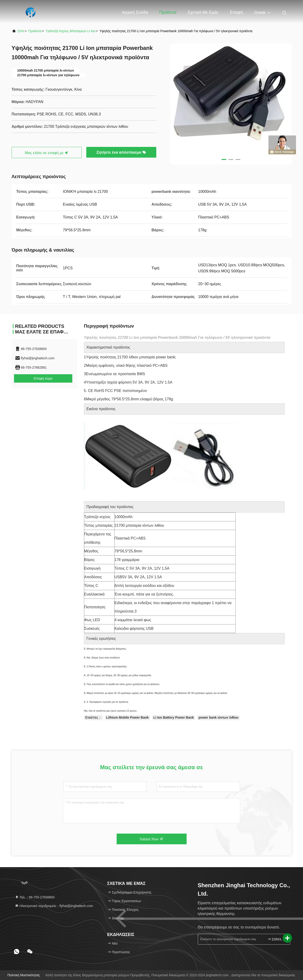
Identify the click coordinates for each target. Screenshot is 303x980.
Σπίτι (21, 31)
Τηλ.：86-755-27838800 (35, 897)
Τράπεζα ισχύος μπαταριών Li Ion (70, 31)
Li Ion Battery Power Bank (174, 717)
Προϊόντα (168, 12)
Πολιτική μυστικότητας (24, 975)
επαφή (236, 12)
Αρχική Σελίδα (135, 12)
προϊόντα (35, 31)
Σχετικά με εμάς (203, 12)
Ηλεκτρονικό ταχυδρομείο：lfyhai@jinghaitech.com (54, 906)
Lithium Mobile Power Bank (127, 717)
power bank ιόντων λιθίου (218, 717)
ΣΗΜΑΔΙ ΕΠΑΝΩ (277, 939)
